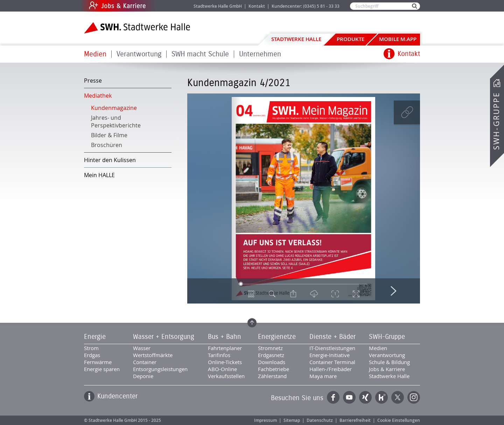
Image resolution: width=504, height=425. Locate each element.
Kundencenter (117, 396)
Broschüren (107, 145)
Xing (365, 397)
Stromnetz (270, 348)
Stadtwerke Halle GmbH (218, 6)
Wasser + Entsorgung (164, 337)
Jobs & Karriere (165, 6)
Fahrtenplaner (225, 348)
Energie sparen (102, 369)
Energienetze (277, 337)
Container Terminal (332, 362)
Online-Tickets (225, 362)
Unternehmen (260, 54)
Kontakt (257, 6)
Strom (91, 348)
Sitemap (292, 420)
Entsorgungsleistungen (160, 369)
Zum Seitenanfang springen (252, 323)
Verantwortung (139, 54)
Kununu (381, 397)
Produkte (351, 39)
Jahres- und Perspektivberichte (116, 121)
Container (145, 362)
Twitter (398, 397)
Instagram (414, 397)
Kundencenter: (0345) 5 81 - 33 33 (306, 6)
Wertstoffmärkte (153, 355)
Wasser (142, 348)
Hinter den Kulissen (110, 160)
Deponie (143, 376)
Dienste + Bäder (332, 337)
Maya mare (323, 376)
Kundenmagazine (114, 108)
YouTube (349, 397)
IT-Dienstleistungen (332, 348)
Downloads (272, 362)
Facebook (333, 397)
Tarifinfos (219, 355)
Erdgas (92, 355)
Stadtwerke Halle (296, 39)
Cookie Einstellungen (399, 420)
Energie (95, 337)
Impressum (265, 420)
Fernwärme (98, 362)
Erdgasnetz (271, 355)
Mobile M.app (398, 39)
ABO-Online (222, 369)
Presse (93, 81)
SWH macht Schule (200, 54)
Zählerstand (272, 376)
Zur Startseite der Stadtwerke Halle (137, 28)
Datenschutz (320, 420)
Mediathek (98, 96)
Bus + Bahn (225, 337)
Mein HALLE (99, 175)
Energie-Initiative (330, 355)
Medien (95, 54)
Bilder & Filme (109, 135)
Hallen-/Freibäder (331, 369)
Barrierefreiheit (355, 420)
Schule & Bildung (389, 362)
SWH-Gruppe (496, 121)
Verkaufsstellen (226, 376)
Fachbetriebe (274, 369)
